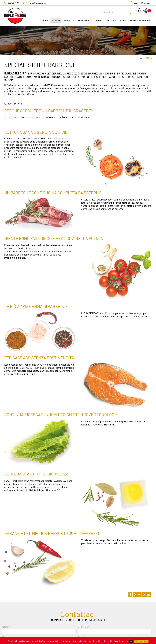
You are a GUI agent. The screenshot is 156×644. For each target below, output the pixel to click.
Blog (123, 20)
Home (45, 20)
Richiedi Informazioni (140, 20)
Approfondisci (141, 641)
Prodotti (68, 20)
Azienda (55, 20)
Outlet (99, 20)
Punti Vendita (84, 20)
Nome (5, 627)
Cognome (83, 627)
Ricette (111, 20)
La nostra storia (13, 104)
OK (131, 641)
